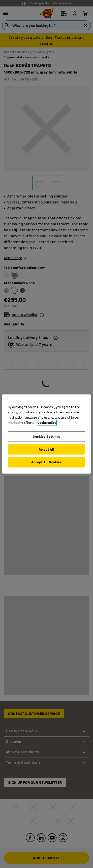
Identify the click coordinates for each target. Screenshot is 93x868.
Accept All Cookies (46, 462)
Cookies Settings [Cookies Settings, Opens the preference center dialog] (46, 437)
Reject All (46, 449)
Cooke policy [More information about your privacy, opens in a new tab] (47, 423)
